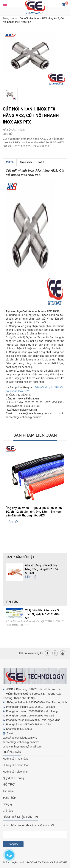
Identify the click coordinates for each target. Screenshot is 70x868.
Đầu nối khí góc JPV (47, 387)
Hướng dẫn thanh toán (16, 765)
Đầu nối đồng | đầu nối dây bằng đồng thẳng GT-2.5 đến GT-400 (42, 569)
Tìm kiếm (8, 791)
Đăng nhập (9, 798)
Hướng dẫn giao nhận (16, 772)
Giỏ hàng (8, 811)
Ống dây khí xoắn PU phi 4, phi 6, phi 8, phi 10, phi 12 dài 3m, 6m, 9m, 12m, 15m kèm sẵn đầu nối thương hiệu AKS (34, 512)
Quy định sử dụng (13, 778)
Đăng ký (8, 804)
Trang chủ (8, 18)
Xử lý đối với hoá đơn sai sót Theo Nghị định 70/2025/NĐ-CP (42, 614)
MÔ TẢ (10, 162)
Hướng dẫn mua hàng (16, 759)
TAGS (41, 162)
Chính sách (26, 162)
